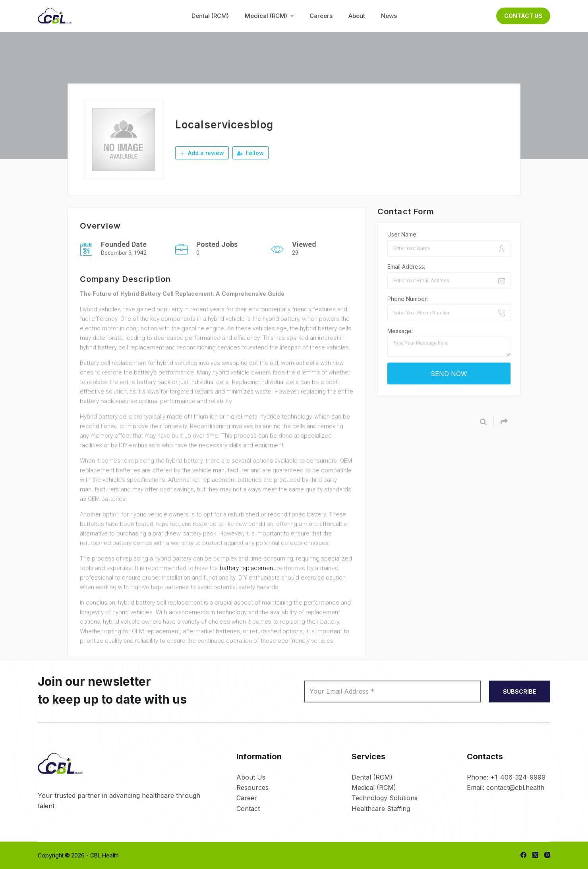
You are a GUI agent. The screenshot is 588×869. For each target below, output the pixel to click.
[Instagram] (547, 855)
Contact (248, 809)
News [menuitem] (389, 16)
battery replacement (247, 568)
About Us (251, 777)
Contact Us (523, 16)
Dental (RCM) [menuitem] (210, 16)
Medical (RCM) (374, 788)
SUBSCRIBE (520, 692)
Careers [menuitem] (321, 16)
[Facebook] (523, 855)
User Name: (402, 234)
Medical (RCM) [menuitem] (270, 16)
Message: (400, 331)
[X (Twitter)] (535, 855)
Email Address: (406, 267)
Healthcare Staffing (381, 809)
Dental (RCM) (372, 777)
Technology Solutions (385, 798)
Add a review (202, 153)
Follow (250, 153)
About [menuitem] (357, 16)
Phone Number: (408, 299)
